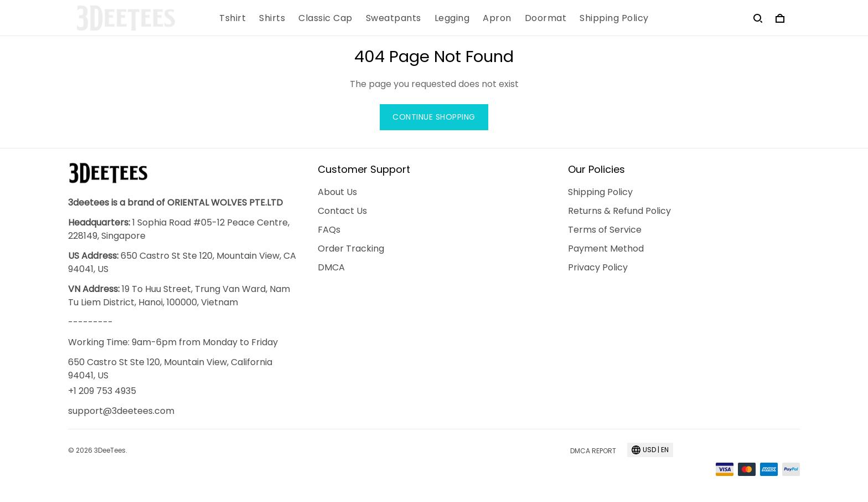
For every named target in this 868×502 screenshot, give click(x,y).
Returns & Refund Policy (619, 211)
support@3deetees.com (121, 411)
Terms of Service (605, 230)
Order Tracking (351, 249)
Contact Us (342, 211)
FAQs (329, 230)
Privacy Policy (598, 267)
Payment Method (606, 249)
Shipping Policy (600, 192)
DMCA (331, 267)
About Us (337, 192)
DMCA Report (593, 451)
